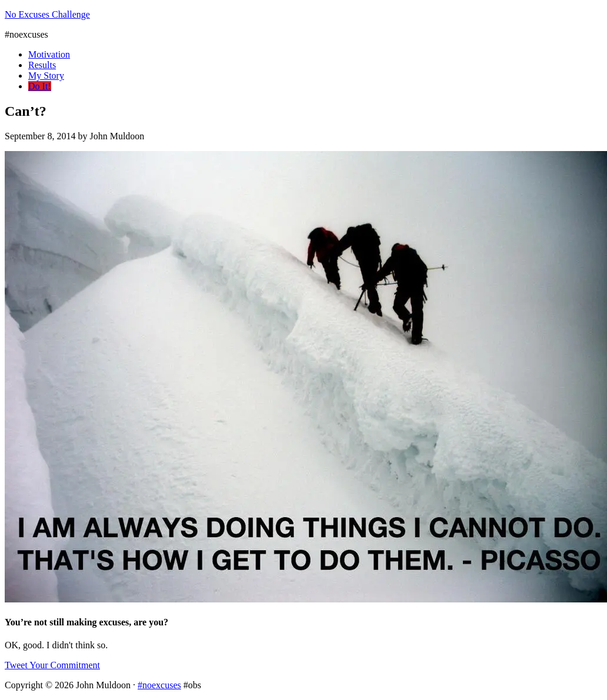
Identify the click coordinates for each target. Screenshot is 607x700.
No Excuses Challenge (47, 14)
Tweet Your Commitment (52, 665)
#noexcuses (159, 685)
